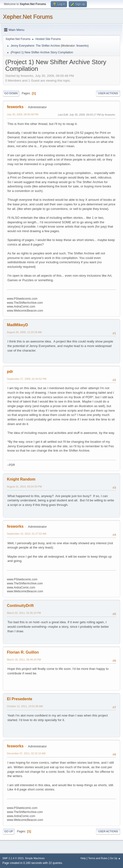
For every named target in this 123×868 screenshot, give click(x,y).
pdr (10, 372)
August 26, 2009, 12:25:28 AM (24, 332)
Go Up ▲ (115, 858)
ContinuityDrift (20, 606)
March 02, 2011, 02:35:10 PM (24, 613)
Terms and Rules (98, 858)
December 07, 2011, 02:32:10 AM (26, 753)
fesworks (82, 46)
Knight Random (21, 479)
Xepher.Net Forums (28, 17)
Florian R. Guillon (23, 652)
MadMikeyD (17, 325)
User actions (108, 93)
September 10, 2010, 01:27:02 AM (27, 534)
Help (83, 858)
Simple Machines (35, 858)
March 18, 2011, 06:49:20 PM (24, 660)
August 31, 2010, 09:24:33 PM (24, 487)
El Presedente (20, 699)
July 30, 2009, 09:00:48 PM (23, 114)
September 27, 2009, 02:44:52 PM (27, 379)
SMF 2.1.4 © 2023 (13, 858)
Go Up (9, 831)
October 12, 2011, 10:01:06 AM (25, 706)
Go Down (11, 93)
